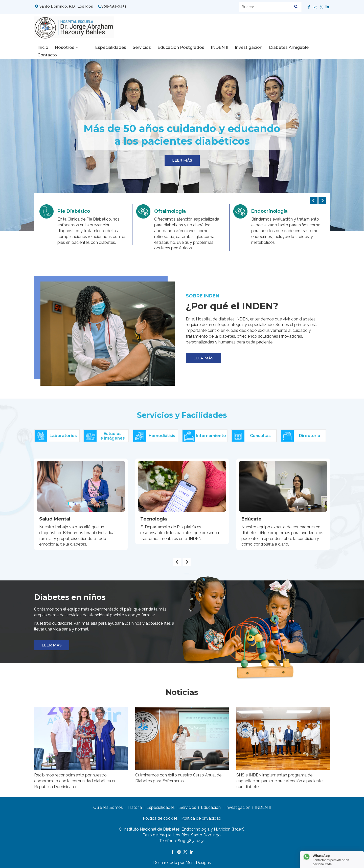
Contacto (314, 47)
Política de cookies (160, 816)
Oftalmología (170, 209)
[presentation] (314, 198)
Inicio (43, 47)
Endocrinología (269, 209)
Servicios (131, 47)
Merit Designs (198, 860)
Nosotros (66, 47)
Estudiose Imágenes (104, 433)
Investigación (238, 47)
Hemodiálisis (154, 433)
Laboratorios (56, 433)
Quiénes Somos (108, 805)
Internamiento (204, 433)
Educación (211, 805)
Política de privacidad (201, 816)
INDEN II (209, 47)
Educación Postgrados (170, 47)
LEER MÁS (182, 158)
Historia (135, 805)
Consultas (251, 433)
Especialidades (100, 47)
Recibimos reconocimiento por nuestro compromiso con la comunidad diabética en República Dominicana (75, 778)
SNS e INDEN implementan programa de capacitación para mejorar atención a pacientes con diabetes (280, 778)
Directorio (301, 433)
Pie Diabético (74, 209)
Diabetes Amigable (278, 47)
